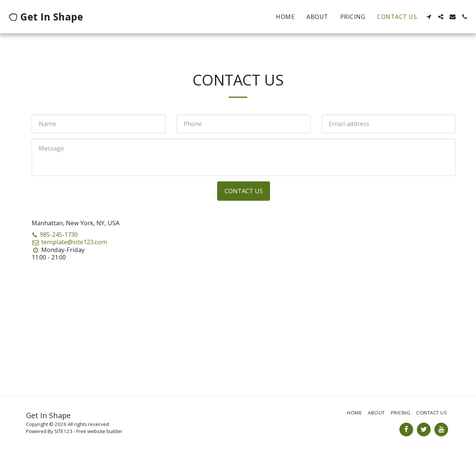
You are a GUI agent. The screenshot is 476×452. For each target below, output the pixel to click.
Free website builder (99, 431)
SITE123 (63, 431)
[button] (429, 17)
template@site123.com (69, 242)
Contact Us (244, 191)
